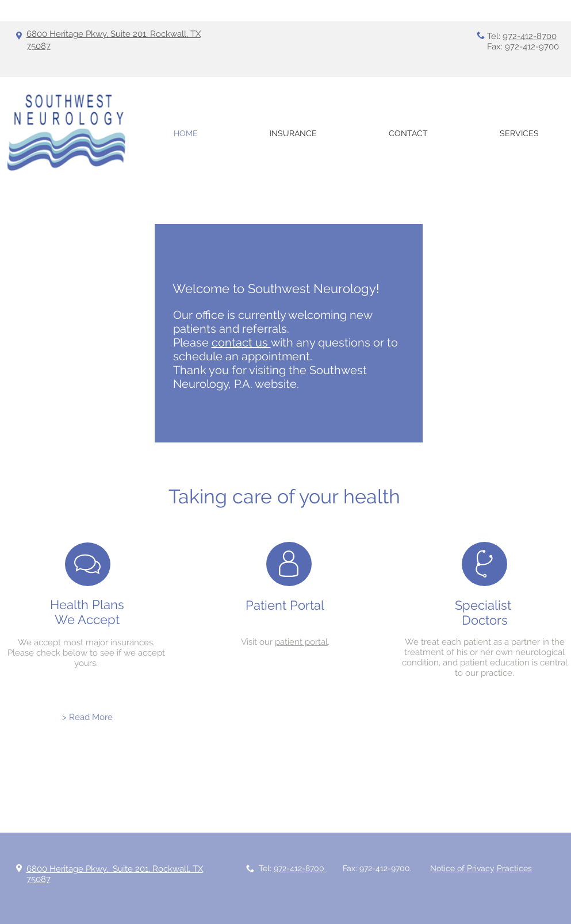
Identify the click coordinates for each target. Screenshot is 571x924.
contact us (241, 342)
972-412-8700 (530, 36)
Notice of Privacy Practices (481, 868)
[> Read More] (87, 717)
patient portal (301, 642)
